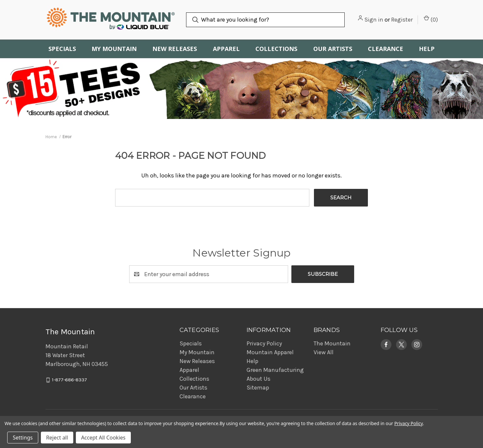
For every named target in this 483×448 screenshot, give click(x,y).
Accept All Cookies (103, 438)
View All (324, 352)
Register (402, 20)
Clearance (386, 49)
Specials (62, 49)
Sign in (374, 20)
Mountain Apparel (270, 352)
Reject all (57, 438)
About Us (259, 379)
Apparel (226, 49)
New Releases (175, 49)
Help (427, 49)
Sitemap (258, 388)
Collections (276, 49)
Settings (23, 438)
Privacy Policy (264, 343)
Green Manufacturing (275, 370)
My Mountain (114, 49)
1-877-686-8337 (69, 380)
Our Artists (333, 49)
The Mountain (332, 343)
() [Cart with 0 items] (431, 19)
